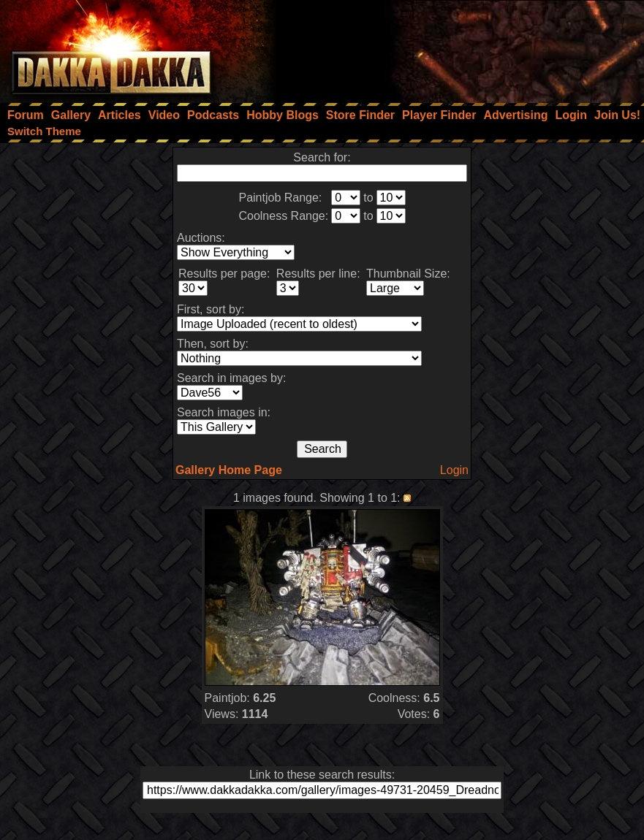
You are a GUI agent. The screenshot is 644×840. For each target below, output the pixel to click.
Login (454, 470)
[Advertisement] (447, 47)
